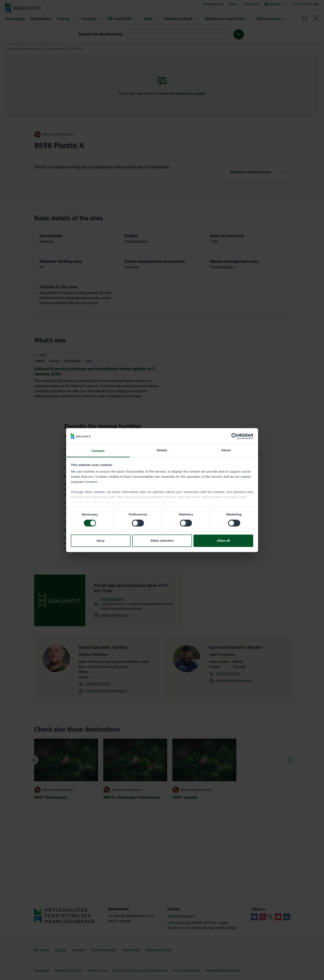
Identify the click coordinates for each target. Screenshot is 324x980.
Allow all (223, 541)
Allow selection (162, 541)
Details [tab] (162, 450)
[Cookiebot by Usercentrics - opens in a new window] (235, 436)
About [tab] (226, 450)
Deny (101, 541)
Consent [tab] (98, 451)
